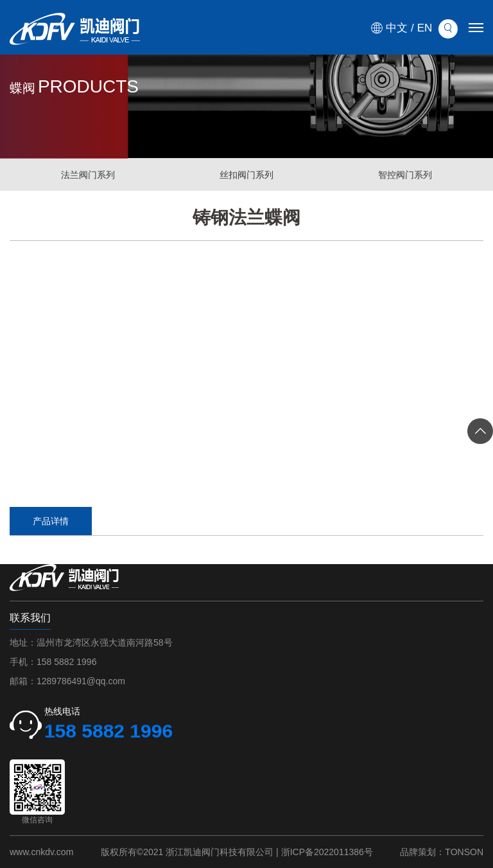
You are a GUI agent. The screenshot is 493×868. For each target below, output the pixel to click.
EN (425, 28)
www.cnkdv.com (41, 852)
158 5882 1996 (66, 662)
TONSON (464, 852)
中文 (397, 28)
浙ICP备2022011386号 (327, 852)
